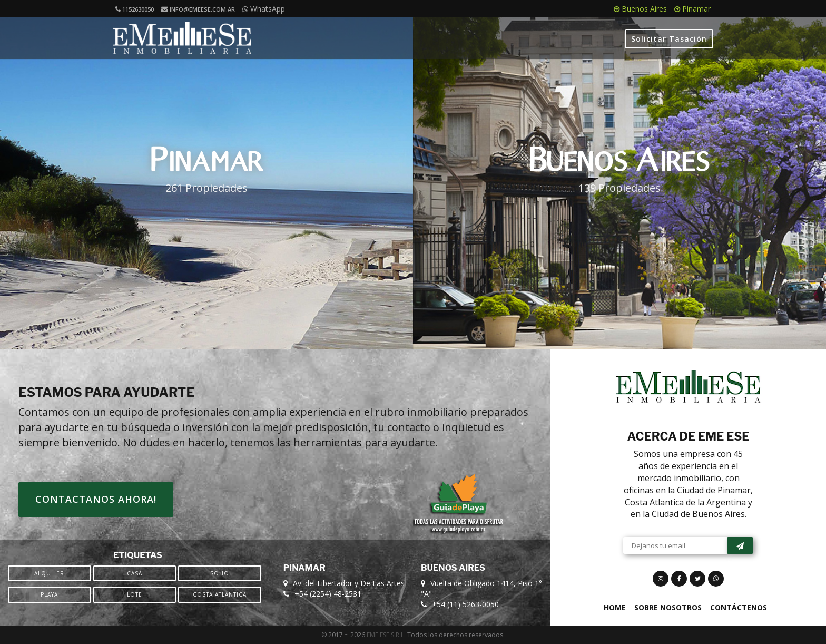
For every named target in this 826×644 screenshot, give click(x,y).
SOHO (220, 573)
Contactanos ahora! (96, 499)
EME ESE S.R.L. (386, 635)
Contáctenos (739, 607)
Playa (49, 594)
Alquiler (49, 573)
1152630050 (135, 9)
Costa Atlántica (220, 594)
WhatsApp (264, 9)
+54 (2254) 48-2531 (328, 594)
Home (615, 607)
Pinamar (692, 9)
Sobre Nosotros (668, 607)
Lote (135, 594)
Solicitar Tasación (669, 39)
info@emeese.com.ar (198, 9)
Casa (135, 573)
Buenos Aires (640, 9)
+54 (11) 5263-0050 (465, 604)
